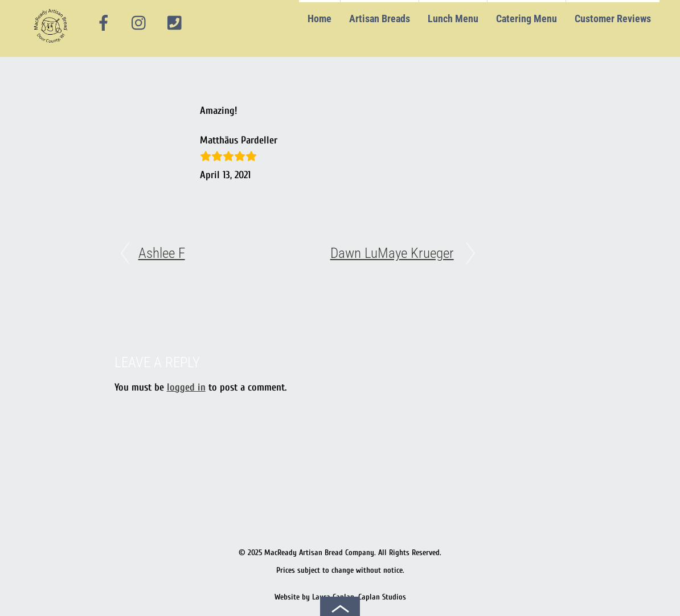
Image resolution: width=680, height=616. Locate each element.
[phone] (174, 23)
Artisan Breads (380, 19)
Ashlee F (162, 253)
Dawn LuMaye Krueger (392, 253)
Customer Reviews (613, 19)
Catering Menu (527, 19)
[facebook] (104, 23)
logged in (186, 387)
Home (319, 19)
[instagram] (140, 23)
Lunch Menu (453, 19)
